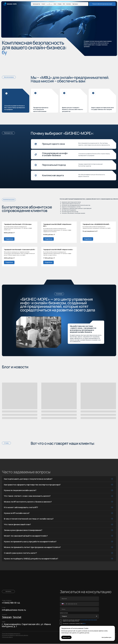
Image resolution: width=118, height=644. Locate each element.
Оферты (84, 624)
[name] (79, 599)
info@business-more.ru (14, 610)
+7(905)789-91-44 (11, 603)
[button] (102, 4)
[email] (79, 610)
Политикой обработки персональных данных (88, 620)
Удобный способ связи (64, 613)
